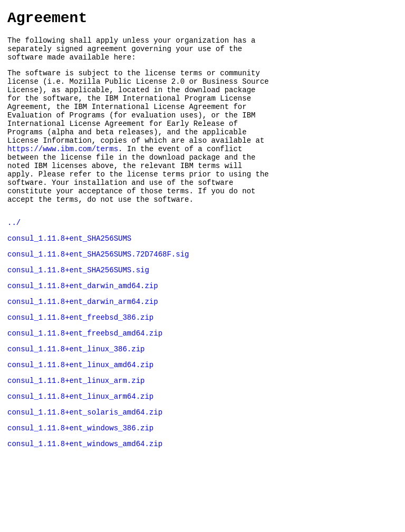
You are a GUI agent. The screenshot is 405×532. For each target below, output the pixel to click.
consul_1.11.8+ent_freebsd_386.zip (80, 362)
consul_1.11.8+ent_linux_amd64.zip (80, 414)
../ (14, 257)
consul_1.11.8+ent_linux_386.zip (76, 396)
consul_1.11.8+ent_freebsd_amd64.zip (85, 379)
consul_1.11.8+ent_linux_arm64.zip (80, 449)
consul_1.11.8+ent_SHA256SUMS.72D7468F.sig (98, 292)
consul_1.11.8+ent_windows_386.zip (80, 483)
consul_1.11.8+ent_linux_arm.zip (76, 431)
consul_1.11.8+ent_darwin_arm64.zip (83, 344)
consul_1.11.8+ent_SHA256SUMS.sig (78, 309)
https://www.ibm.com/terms (63, 173)
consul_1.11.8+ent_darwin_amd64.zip (83, 327)
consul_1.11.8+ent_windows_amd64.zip (85, 501)
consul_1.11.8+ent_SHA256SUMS (69, 275)
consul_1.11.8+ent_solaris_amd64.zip (85, 466)
